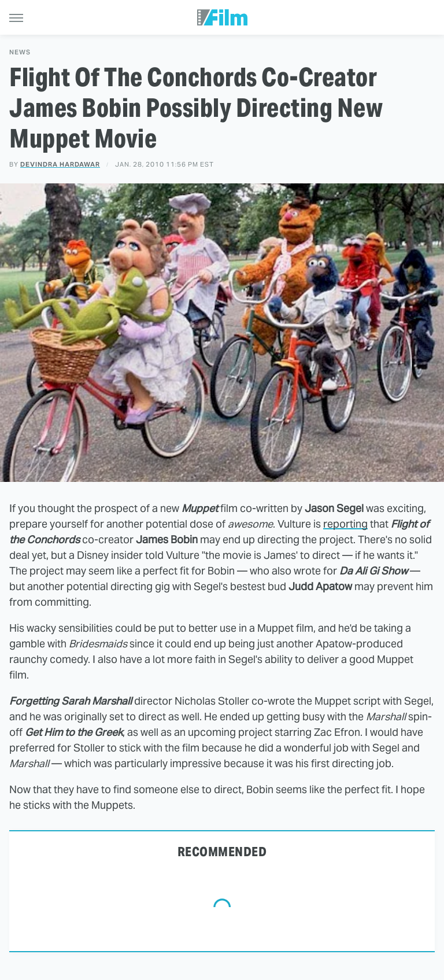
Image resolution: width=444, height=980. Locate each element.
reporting (345, 524)
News (20, 52)
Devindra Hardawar (60, 164)
